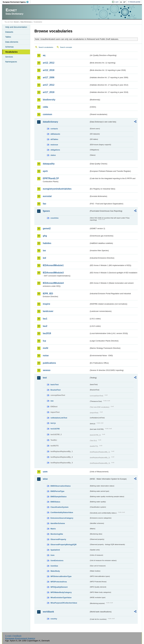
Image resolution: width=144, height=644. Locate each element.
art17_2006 (49, 77)
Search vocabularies (46, 47)
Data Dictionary (26, 22)
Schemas (9, 47)
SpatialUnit (55, 550)
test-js (53, 423)
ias (44, 250)
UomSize (54, 566)
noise (46, 356)
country (54, 619)
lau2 (45, 326)
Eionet (16, 22)
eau (52, 401)
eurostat (47, 196)
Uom (52, 555)
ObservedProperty (58, 539)
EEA (17, 2)
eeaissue (54, 145)
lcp (44, 341)
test (45, 378)
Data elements (12, 42)
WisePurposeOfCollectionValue (64, 603)
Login (116, 2)
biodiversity (49, 100)
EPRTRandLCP (51, 178)
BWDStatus (55, 502)
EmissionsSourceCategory (62, 518)
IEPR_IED (48, 294)
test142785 (55, 429)
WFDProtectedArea (59, 582)
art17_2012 (49, 85)
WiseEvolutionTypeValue (61, 598)
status (53, 155)
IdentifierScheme (58, 523)
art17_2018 (49, 92)
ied (44, 258)
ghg (45, 236)
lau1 (45, 319)
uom (45, 472)
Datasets (9, 32)
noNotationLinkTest (59, 418)
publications (49, 363)
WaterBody (55, 571)
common (47, 114)
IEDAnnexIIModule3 (53, 273)
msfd (45, 348)
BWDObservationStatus (60, 486)
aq (44, 55)
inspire (46, 304)
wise (45, 479)
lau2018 (47, 333)
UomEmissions (57, 561)
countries (54, 218)
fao (44, 204)
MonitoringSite (57, 534)
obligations (55, 150)
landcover (48, 311)
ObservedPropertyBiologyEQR (63, 545)
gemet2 (47, 228)
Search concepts (66, 47)
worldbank (48, 612)
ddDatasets (55, 134)
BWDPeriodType (57, 491)
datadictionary (50, 122)
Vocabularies (11, 52)
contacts (54, 129)
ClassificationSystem (59, 507)
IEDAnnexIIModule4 (53, 283)
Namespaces (11, 62)
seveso (47, 370)
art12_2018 (49, 70)
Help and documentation (16, 27)
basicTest (54, 385)
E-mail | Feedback (13, 636)
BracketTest (55, 390)
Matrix (53, 529)
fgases (46, 211)
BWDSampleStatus (58, 497)
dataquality (49, 164)
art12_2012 (49, 63)
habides (47, 243)
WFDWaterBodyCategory (61, 592)
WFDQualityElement (59, 587)
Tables (8, 37)
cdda (45, 107)
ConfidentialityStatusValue (62, 512)
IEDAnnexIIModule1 (53, 265)
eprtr (45, 171)
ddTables (54, 139)
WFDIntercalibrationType (61, 576)
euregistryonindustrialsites (57, 189)
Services (9, 57)
